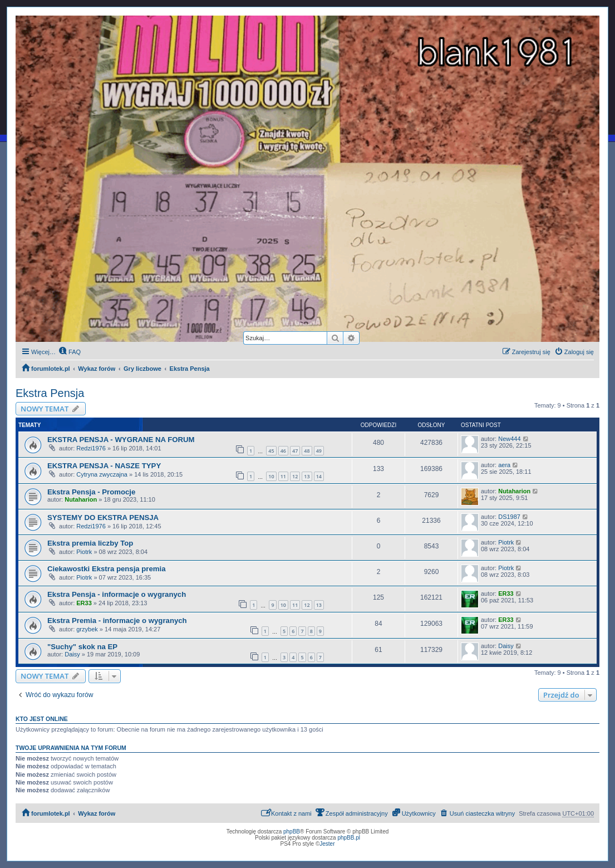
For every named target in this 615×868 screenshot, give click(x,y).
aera (504, 465)
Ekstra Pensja (50, 393)
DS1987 (509, 517)
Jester (327, 844)
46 (283, 451)
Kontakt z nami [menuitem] (286, 813)
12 (295, 476)
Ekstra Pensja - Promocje (91, 492)
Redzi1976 (91, 448)
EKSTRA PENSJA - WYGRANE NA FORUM (121, 440)
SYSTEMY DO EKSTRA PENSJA (103, 518)
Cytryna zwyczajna (102, 474)
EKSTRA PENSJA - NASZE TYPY (104, 466)
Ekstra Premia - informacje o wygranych (117, 621)
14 (319, 476)
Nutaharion (81, 499)
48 (307, 451)
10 (271, 476)
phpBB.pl (349, 838)
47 (295, 451)
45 (271, 451)
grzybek (87, 629)
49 (319, 451)
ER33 (84, 603)
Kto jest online (42, 719)
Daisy (72, 654)
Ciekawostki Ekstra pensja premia (107, 569)
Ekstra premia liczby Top (90, 543)
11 (283, 476)
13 (307, 476)
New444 (509, 439)
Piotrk (84, 552)
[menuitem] (70, 352)
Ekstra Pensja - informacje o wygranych (117, 594)
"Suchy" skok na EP (82, 647)
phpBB (292, 832)
